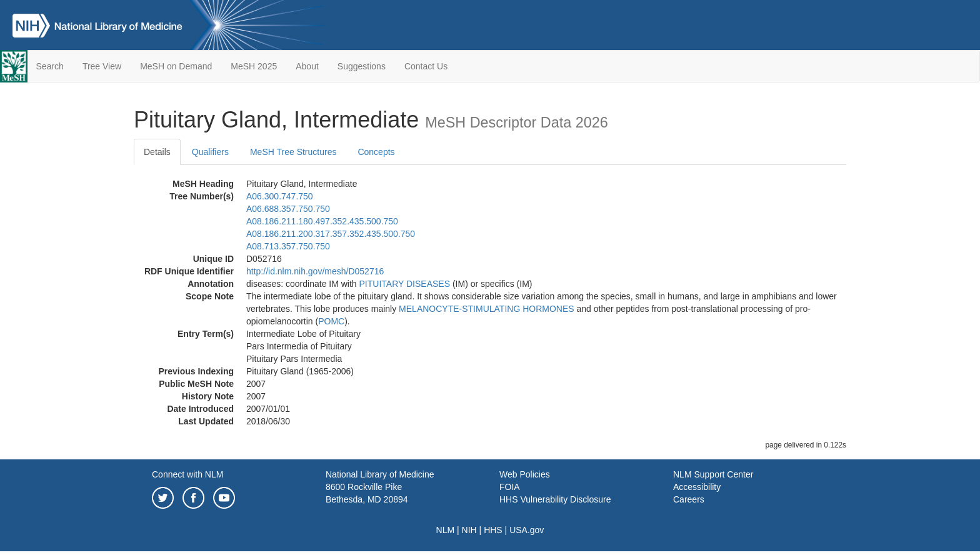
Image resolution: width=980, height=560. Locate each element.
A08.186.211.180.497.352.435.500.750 (322, 221)
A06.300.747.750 (280, 196)
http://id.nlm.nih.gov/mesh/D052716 (315, 271)
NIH (469, 530)
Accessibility (697, 487)
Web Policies (525, 474)
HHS (493, 530)
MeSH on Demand (176, 66)
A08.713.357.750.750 (288, 246)
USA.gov (527, 530)
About (307, 66)
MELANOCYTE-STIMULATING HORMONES (487, 309)
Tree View (102, 66)
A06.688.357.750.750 (288, 209)
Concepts (376, 152)
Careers (689, 499)
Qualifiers (210, 152)
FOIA (510, 487)
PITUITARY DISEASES (405, 284)
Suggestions (362, 66)
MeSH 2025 (254, 66)
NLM (446, 530)
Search (50, 66)
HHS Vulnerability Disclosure (555, 499)
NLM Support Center (713, 474)
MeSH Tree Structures (293, 152)
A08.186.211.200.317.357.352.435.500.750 (331, 234)
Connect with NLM (187, 474)
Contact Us (426, 66)
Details (157, 152)
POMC (331, 321)
